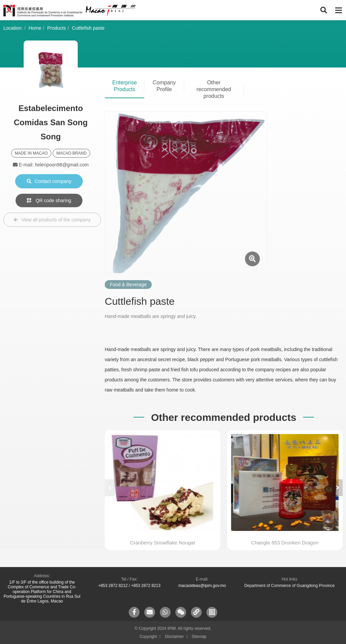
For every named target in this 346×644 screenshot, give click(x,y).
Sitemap (199, 637)
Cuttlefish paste (88, 28)
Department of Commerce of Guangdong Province (289, 586)
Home (35, 28)
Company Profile (164, 86)
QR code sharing (49, 200)
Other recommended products (214, 89)
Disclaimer (174, 637)
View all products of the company (52, 220)
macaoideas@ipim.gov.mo (202, 586)
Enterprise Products (125, 86)
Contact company (49, 181)
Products (57, 28)
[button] (338, 488)
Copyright (148, 637)
